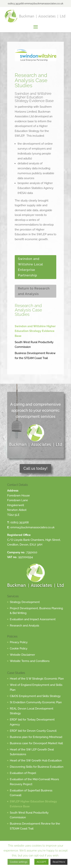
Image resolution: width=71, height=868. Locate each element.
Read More (59, 862)
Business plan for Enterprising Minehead (36, 737)
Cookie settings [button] (19, 862)
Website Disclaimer (22, 655)
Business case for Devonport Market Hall (36, 743)
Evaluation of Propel (23, 773)
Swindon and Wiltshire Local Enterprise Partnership (30, 267)
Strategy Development (25, 602)
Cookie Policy (19, 648)
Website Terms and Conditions (30, 661)
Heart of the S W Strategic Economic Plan (37, 679)
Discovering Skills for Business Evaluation (37, 767)
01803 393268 (20, 522)
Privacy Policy (19, 642)
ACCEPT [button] (41, 862)
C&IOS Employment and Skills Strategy (35, 696)
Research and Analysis (24, 626)
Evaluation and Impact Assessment (33, 619)
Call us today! (35, 468)
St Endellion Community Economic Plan (36, 702)
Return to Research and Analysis (34, 291)
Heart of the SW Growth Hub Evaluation (36, 761)
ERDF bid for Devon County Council (33, 731)
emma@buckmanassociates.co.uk (32, 527)
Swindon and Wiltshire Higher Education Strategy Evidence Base (35, 331)
